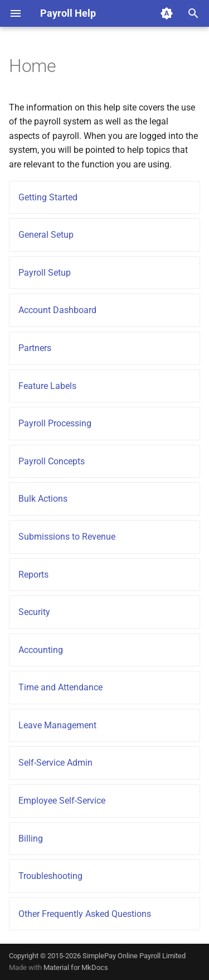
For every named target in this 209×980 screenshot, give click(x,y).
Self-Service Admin (55, 763)
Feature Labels (47, 386)
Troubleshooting (50, 876)
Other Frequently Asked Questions (85, 914)
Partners (35, 348)
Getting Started (48, 197)
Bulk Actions (43, 499)
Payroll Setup (45, 273)
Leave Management (57, 725)
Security (34, 612)
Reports (33, 575)
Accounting (41, 650)
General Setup (46, 235)
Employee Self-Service (62, 801)
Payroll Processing (55, 423)
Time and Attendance (60, 687)
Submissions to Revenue (67, 537)
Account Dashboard (57, 310)
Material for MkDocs (76, 967)
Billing (31, 839)
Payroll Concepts (52, 461)
